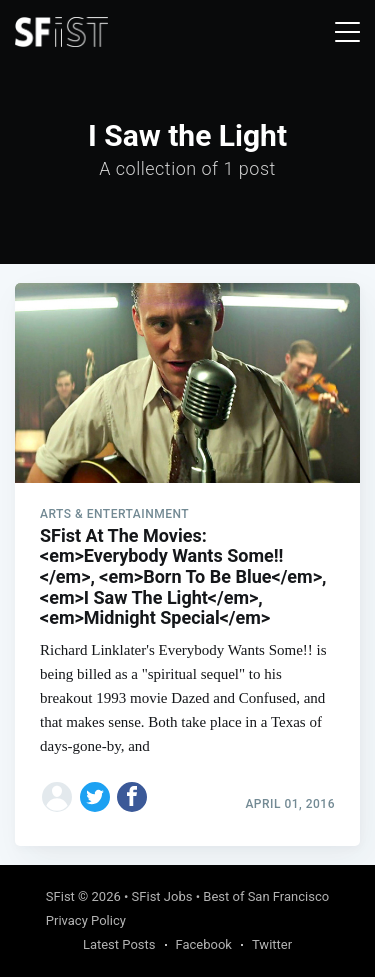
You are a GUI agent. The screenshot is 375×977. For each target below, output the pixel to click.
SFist (60, 896)
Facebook (204, 944)
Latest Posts (119, 944)
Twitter (272, 944)
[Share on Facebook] (132, 797)
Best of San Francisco (266, 896)
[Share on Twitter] (95, 797)
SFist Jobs (162, 896)
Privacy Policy (86, 920)
